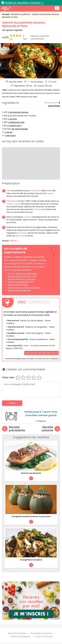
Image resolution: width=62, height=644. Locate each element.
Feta (15, 93)
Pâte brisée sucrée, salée (27, 97)
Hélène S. (14, 241)
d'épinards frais (17, 122)
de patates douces (19, 112)
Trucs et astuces (44, 637)
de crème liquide (20, 129)
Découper (35, 191)
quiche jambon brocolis (19, 290)
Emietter (38, 209)
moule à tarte (13, 204)
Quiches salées (8, 97)
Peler (9, 191)
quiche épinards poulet (27, 274)
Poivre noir (40, 93)
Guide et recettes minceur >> (24, 3)
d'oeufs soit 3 (15, 126)
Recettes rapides (52, 90)
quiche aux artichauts (18, 285)
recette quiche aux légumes (22, 279)
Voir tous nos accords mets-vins (41, 353)
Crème (56, 93)
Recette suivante (51, 429)
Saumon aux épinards (31, 473)
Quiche (49, 93)
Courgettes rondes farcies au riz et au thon (31, 516)
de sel (9, 132)
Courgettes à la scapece (31, 560)
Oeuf (20, 93)
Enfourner (23, 233)
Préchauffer (12, 201)
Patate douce (29, 93)
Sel (3, 93)
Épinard (9, 93)
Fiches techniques (20, 637)
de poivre (11, 136)
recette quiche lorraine (19, 276)
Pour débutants (37, 90)
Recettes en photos (21, 14)
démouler (20, 236)
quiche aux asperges (18, 282)
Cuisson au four (14, 90)
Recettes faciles (17, 633)
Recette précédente (14, 429)
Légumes (25, 90)
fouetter (28, 217)
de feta (13, 119)
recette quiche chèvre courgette (24, 288)
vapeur (50, 193)
